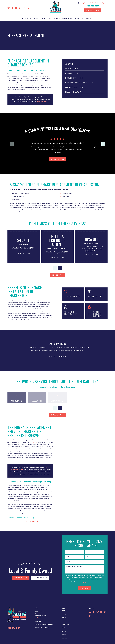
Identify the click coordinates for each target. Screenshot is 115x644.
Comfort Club (65, 624)
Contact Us (64, 638)
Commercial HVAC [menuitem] (68, 18)
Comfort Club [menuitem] (80, 18)
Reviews (64, 631)
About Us (64, 611)
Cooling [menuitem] (36, 18)
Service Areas (65, 621)
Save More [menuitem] (90, 18)
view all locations (58, 415)
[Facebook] (12, 8)
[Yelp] (28, 8)
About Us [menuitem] (28, 18)
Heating (64, 617)
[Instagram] (24, 8)
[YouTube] (16, 8)
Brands (63, 628)
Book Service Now (93, 10)
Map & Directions (39, 618)
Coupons (64, 635)
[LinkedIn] (20, 8)
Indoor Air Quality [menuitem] (54, 18)
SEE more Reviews (58, 159)
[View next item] (103, 144)
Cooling (64, 614)
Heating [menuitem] (43, 18)
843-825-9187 (93, 6)
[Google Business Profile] (9, 8)
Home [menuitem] (21, 18)
